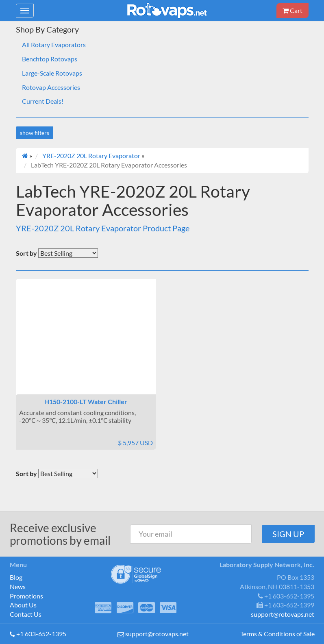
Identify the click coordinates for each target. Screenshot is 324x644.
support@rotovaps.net (157, 634)
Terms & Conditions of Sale (277, 634)
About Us (23, 605)
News (18, 586)
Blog (16, 577)
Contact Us (26, 614)
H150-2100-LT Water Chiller (86, 401)
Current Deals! (43, 101)
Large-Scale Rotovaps (52, 73)
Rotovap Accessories (51, 87)
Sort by (26, 253)
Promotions (26, 596)
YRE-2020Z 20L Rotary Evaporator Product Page (103, 228)
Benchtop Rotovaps (50, 59)
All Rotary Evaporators (54, 45)
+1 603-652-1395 (41, 634)
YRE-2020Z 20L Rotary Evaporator (91, 156)
